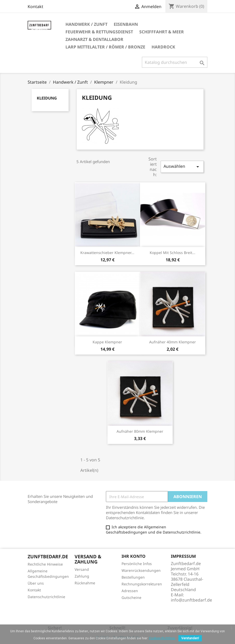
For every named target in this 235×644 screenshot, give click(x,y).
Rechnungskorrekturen (142, 584)
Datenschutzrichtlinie (46, 597)
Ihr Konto (134, 556)
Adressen (130, 591)
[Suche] (175, 62)
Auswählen (182, 167)
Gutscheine (131, 597)
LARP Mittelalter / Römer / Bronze (105, 47)
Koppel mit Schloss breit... (173, 253)
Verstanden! (190, 638)
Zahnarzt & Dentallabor (94, 39)
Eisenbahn (126, 24)
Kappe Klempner (107, 342)
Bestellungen (133, 577)
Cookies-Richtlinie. (162, 638)
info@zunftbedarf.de (191, 600)
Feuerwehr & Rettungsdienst (99, 32)
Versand (82, 569)
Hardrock (163, 47)
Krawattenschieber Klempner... (107, 253)
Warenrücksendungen (141, 570)
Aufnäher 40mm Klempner (173, 342)
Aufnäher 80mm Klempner (140, 431)
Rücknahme (85, 583)
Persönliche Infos (137, 564)
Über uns (36, 583)
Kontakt (35, 7)
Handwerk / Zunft (86, 24)
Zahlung (82, 576)
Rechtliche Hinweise (45, 564)
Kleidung (47, 98)
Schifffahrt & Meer (162, 32)
